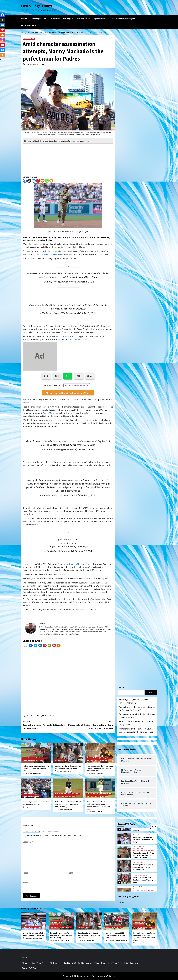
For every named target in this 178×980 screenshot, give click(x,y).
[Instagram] (2, 40)
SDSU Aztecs (55, 18)
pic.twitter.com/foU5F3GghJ (80, 445)
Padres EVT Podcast (29, 25)
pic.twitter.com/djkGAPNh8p (83, 277)
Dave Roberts (32, 716)
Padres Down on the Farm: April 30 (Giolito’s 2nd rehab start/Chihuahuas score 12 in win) (100, 805)
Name (25, 873)
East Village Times (36, 6)
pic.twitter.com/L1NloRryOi (75, 546)
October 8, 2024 (85, 282)
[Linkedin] (34, 181)
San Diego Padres (39, 18)
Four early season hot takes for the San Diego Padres (36, 803)
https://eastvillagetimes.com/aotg (74, 141)
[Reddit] (43, 181)
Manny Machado (30, 237)
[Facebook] (25, 181)
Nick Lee (40, 64)
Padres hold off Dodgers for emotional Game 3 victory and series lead (91, 725)
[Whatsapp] (47, 181)
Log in (25, 957)
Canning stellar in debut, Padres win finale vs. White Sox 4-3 (68, 767)
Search (121, 688)
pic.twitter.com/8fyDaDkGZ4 (72, 309)
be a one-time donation (75, 386)
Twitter (121, 902)
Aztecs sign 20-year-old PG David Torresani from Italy (133, 701)
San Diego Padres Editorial (31, 796)
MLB (51, 716)
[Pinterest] (38, 181)
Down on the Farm (28, 758)
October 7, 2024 (86, 449)
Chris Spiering (37, 938)
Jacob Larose (36, 807)
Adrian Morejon (50, 413)
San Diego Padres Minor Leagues (122, 18)
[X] (29, 181)
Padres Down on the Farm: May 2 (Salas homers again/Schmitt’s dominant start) (100, 768)
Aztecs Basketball (144, 835)
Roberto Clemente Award (81, 564)
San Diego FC (69, 18)
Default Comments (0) (31, 831)
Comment (28, 842)
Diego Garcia (37, 773)
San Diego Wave (84, 18)
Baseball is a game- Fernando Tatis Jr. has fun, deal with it (45, 725)
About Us (25, 18)
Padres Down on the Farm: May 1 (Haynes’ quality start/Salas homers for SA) (68, 804)
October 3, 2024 (88, 495)
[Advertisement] (68, 160)
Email (72, 873)
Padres (48, 251)
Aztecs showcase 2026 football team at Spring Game (136, 723)
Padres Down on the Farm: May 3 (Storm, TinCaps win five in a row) (36, 768)
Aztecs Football (143, 875)
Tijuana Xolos (99, 18)
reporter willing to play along (48, 254)
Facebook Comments (50, 831)
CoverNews (97, 976)
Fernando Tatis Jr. (64, 336)
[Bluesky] (2, 50)
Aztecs (135, 835)
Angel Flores (67, 771)
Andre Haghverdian (121, 940)
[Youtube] (2, 45)
